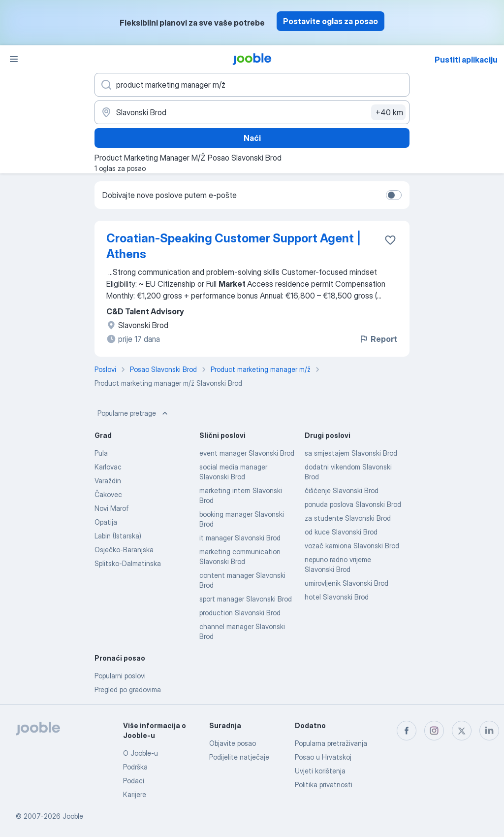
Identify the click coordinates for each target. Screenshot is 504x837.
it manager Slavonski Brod (240, 538)
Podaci (134, 781)
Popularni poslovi (120, 676)
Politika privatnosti (324, 785)
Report (378, 339)
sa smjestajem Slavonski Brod (351, 453)
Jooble (73, 816)
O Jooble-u (141, 753)
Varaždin (108, 481)
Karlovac (108, 467)
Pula (101, 453)
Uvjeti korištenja (320, 771)
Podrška (135, 767)
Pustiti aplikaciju (466, 60)
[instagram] (434, 731)
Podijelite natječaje (239, 757)
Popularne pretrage (134, 413)
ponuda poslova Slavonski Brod (353, 504)
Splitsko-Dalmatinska (128, 563)
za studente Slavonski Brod (348, 518)
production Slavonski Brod (240, 613)
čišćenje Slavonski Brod (342, 490)
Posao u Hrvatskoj (323, 757)
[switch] (394, 195)
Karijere (135, 794)
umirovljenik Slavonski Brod (346, 583)
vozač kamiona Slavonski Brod (352, 546)
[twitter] (462, 731)
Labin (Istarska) (118, 536)
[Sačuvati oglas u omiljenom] (390, 240)
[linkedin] (489, 731)
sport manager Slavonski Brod (246, 599)
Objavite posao (233, 743)
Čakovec (108, 494)
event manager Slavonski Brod (247, 453)
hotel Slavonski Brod (337, 597)
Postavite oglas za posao (331, 21)
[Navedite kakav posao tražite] (252, 85)
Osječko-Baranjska (124, 550)
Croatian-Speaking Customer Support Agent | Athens (234, 246)
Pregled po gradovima (128, 689)
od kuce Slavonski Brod (341, 532)
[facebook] (407, 731)
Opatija (106, 522)
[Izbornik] (14, 59)
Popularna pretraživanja (331, 743)
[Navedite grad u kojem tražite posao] (252, 112)
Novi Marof (112, 508)
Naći (252, 138)
